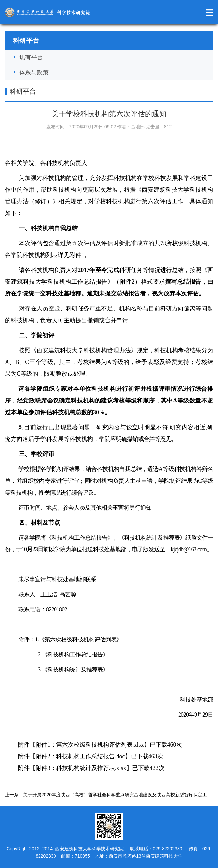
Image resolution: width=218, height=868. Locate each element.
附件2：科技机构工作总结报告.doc (80, 756)
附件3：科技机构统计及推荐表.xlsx (81, 768)
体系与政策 (34, 72)
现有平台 (31, 57)
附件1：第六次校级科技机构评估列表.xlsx (90, 745)
